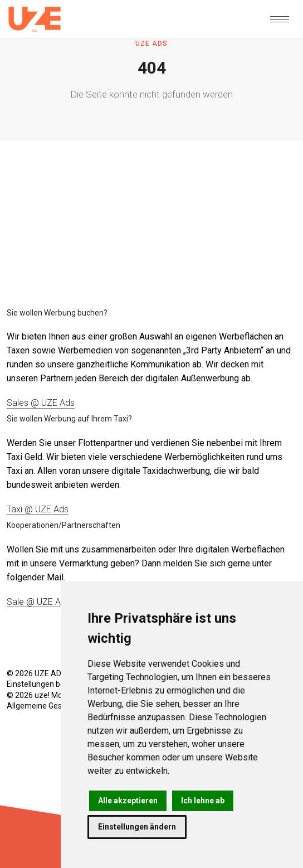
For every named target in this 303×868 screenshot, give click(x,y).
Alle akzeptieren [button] (128, 801)
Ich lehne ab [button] (203, 801)
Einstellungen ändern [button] (137, 827)
